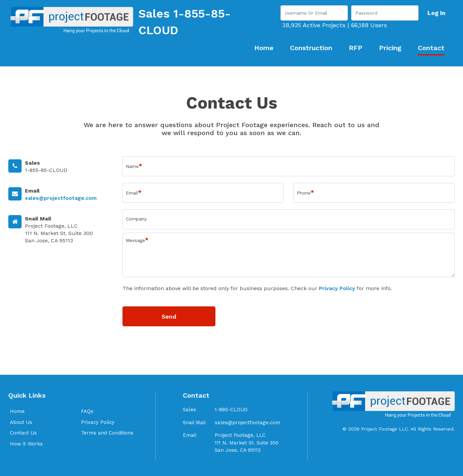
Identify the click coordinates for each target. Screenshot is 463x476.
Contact (431, 48)
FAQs (87, 411)
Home (264, 48)
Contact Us (23, 433)
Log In (436, 13)
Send (169, 317)
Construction (311, 48)
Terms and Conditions (107, 433)
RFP (356, 48)
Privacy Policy (337, 288)
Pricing (390, 48)
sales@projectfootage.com (61, 198)
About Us (21, 422)
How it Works (26, 444)
